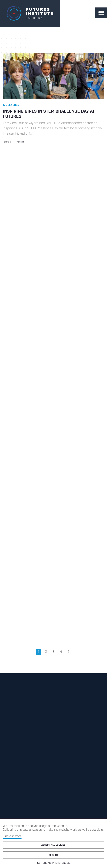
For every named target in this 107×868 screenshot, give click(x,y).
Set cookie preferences (53, 863)
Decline (53, 855)
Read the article (15, 142)
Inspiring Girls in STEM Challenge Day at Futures (49, 114)
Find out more (12, 836)
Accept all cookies (53, 845)
